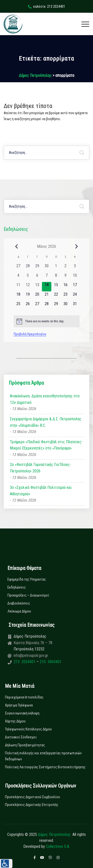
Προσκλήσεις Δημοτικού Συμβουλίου (32, 797)
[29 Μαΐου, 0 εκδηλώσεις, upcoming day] (56, 306)
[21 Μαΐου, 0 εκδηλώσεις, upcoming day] (47, 296)
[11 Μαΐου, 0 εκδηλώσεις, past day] (18, 287)
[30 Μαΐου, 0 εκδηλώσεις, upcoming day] (65, 306)
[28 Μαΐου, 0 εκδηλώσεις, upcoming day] (47, 306)
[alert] (47, 321)
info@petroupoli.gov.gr (31, 655)
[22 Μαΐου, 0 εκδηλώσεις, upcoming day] (56, 296)
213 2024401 (25, 662)
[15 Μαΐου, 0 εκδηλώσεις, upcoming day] (56, 287)
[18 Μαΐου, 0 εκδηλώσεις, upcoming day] (18, 296)
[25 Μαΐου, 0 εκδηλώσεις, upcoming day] (18, 306)
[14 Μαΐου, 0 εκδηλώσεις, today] (47, 287)
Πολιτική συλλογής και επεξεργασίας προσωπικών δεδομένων (43, 756)
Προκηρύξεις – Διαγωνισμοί (28, 595)
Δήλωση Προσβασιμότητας (25, 745)
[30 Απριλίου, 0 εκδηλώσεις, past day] (47, 268)
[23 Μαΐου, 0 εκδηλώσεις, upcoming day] (65, 296)
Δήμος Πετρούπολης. (55, 834)
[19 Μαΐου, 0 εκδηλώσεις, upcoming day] (28, 296)
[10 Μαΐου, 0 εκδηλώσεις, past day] (75, 277)
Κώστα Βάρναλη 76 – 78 (33, 643)
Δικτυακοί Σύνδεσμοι (21, 737)
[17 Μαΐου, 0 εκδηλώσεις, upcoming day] (75, 287)
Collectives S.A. (58, 846)
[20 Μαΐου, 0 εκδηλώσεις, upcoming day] (37, 296)
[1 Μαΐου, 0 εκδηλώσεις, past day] (56, 268)
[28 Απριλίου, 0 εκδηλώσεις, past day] (28, 268)
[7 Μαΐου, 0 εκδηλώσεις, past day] (47, 277)
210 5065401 (50, 662)
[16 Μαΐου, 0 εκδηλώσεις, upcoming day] (65, 287)
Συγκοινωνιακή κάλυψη (22, 713)
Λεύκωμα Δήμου (19, 611)
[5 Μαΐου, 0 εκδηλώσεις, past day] (28, 277)
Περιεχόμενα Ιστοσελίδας (24, 697)
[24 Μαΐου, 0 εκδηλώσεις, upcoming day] (75, 296)
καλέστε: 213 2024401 (47, 6)
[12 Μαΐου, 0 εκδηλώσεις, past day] (28, 287)
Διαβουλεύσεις (19, 603)
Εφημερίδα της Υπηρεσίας (27, 579)
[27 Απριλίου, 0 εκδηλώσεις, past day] (18, 268)
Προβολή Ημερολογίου (30, 334)
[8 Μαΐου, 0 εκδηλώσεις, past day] (56, 277)
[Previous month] (17, 246)
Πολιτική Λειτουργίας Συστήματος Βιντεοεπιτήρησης (45, 767)
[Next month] (77, 246)
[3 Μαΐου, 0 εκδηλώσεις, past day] (75, 268)
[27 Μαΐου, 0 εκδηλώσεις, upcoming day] (37, 306)
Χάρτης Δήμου (15, 721)
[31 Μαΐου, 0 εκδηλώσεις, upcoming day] (75, 306)
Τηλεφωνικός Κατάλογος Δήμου (28, 729)
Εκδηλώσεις (17, 587)
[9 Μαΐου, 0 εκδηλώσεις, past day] (65, 277)
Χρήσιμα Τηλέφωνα (19, 705)
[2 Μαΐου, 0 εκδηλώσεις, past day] (65, 268)
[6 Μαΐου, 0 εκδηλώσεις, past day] (37, 277)
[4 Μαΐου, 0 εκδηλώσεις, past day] (18, 277)
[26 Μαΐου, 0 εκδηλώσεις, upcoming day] (28, 306)
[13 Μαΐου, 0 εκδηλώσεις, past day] (37, 287)
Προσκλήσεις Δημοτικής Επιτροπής (32, 805)
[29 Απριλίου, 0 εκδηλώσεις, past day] (37, 268)
